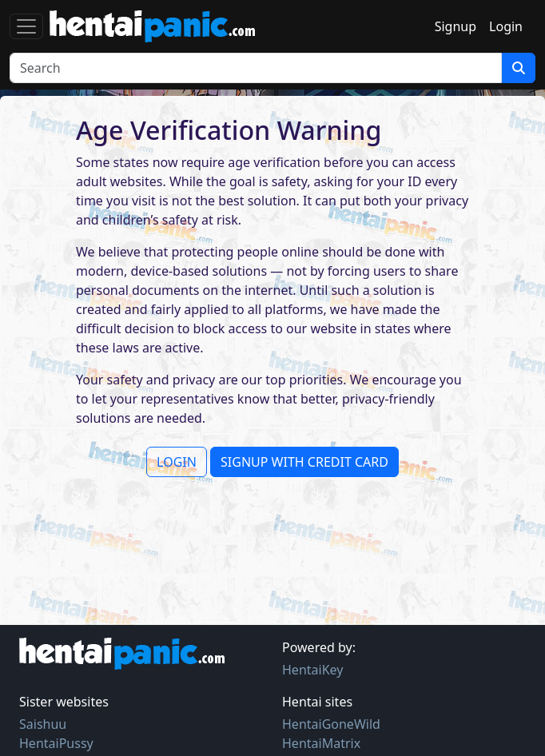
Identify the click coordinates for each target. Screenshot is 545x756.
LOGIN (177, 462)
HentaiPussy (56, 743)
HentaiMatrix (321, 743)
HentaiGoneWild (331, 724)
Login (506, 26)
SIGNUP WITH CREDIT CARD (304, 462)
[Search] (256, 68)
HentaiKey (312, 670)
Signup (455, 26)
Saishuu (43, 724)
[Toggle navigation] (26, 26)
